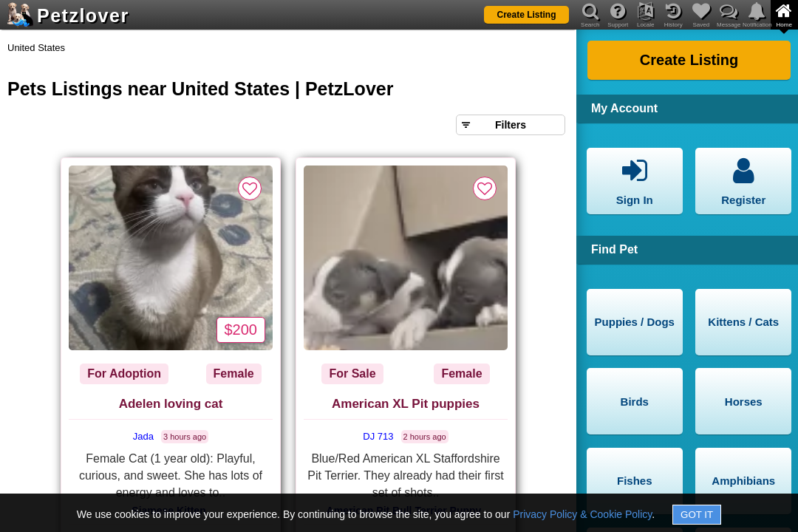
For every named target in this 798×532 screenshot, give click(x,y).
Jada (143, 436)
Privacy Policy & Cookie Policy (582, 514)
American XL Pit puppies (406, 404)
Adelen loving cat (171, 404)
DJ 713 (378, 436)
